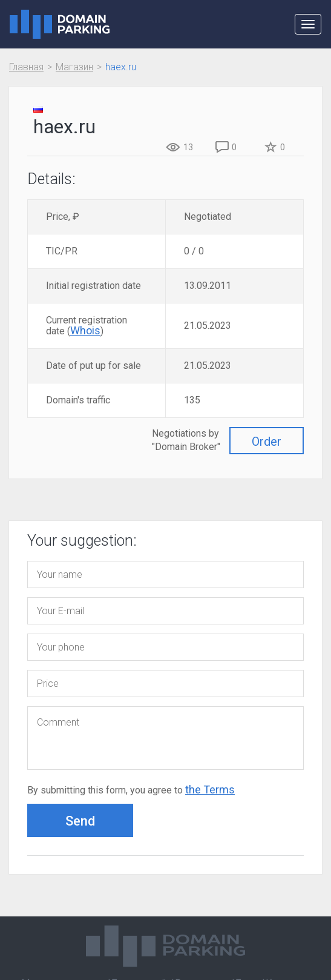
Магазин (74, 67)
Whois (85, 330)
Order (267, 442)
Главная (26, 67)
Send (80, 821)
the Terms (210, 790)
